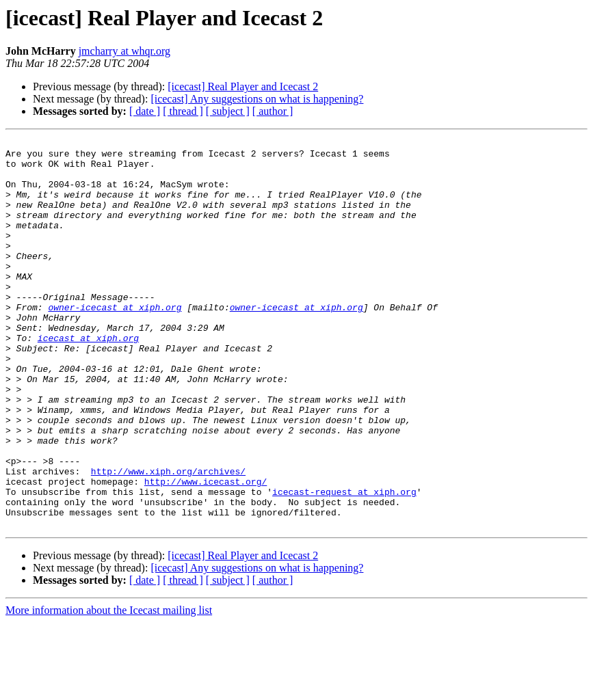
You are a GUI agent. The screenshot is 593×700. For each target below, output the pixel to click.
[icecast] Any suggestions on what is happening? (257, 99)
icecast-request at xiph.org (344, 563)
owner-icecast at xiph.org (115, 342)
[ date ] (145, 111)
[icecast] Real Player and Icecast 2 (243, 86)
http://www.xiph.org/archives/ (168, 539)
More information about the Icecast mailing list (109, 688)
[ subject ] (228, 111)
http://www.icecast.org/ (206, 551)
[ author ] (273, 111)
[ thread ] (183, 111)
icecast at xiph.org (88, 379)
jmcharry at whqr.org (124, 51)
